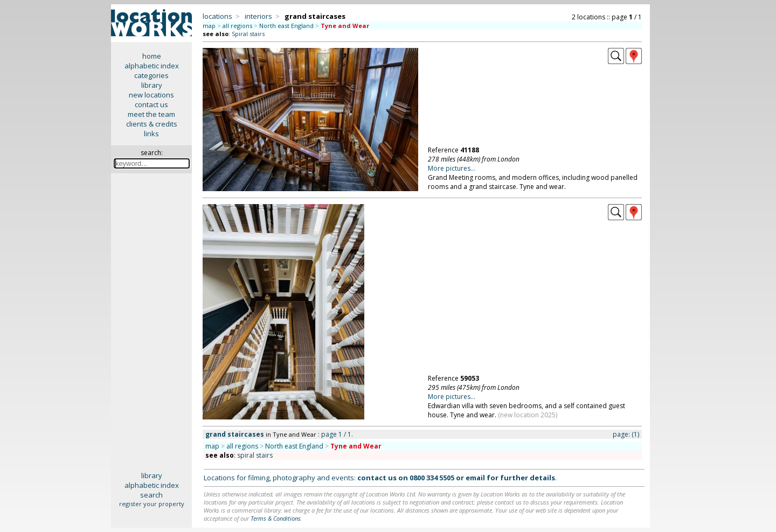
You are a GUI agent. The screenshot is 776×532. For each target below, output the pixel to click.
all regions (237, 26)
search (151, 495)
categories (151, 75)
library (152, 85)
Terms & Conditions (276, 518)
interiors (258, 16)
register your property (152, 504)
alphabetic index (152, 66)
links (151, 134)
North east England (286, 26)
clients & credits (152, 124)
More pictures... (452, 168)
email (475, 478)
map (209, 26)
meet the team (151, 114)
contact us (151, 104)
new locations (151, 95)
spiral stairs (255, 455)
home (152, 56)
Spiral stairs (248, 34)
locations (217, 16)
